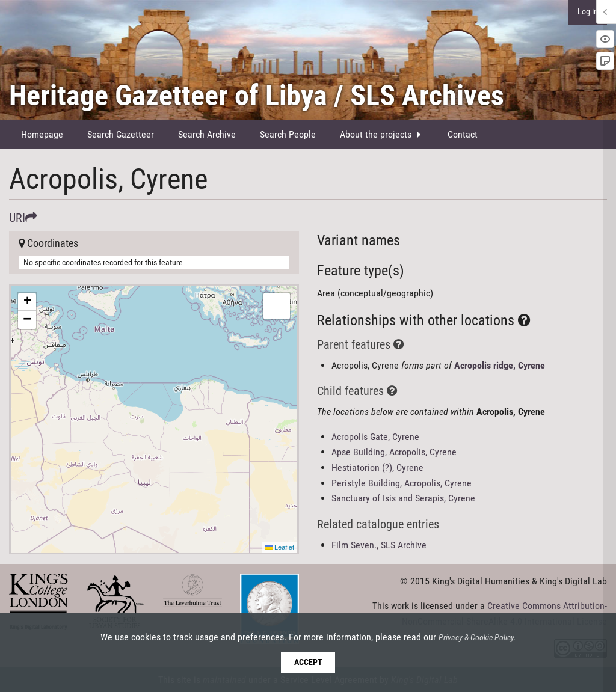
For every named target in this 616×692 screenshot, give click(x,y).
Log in (588, 12)
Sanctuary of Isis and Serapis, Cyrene (403, 498)
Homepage (42, 134)
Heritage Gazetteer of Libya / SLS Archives (257, 95)
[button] (27, 302)
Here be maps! (152, 419)
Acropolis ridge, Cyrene (500, 365)
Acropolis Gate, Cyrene (375, 437)
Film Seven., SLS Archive (379, 545)
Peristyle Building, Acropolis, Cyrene (402, 483)
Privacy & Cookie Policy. (477, 638)
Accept (308, 662)
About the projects (376, 134)
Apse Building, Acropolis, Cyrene (394, 452)
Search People (288, 134)
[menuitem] (42, 135)
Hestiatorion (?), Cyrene (377, 467)
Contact (463, 134)
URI (23, 218)
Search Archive (207, 134)
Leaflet (280, 547)
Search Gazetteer (121, 134)
